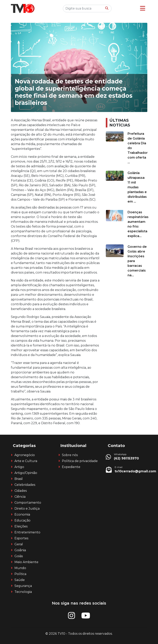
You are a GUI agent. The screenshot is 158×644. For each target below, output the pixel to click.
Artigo (19, 467)
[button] (143, 8)
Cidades (21, 491)
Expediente (71, 467)
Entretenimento (27, 532)
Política (20, 574)
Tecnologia (23, 592)
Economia (22, 514)
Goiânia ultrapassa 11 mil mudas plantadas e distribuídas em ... (137, 187)
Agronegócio (25, 455)
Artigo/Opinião (26, 473)
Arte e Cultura (26, 461)
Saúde (20, 580)
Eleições (21, 526)
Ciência (20, 497)
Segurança (23, 586)
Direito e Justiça (27, 509)
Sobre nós (70, 455)
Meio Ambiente (26, 562)
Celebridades (25, 485)
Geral (19, 544)
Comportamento (28, 503)
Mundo (20, 568)
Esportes (21, 538)
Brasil (19, 479)
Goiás (19, 556)
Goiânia (20, 550)
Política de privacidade (80, 461)
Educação (22, 520)
